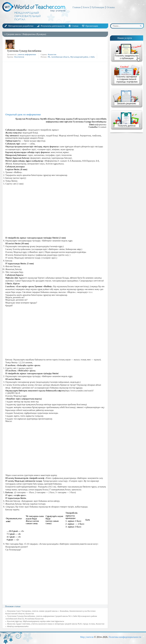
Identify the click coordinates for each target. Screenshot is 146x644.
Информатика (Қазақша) (34, 34)
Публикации (98, 7)
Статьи (75, 26)
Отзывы (111, 7)
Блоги (86, 7)
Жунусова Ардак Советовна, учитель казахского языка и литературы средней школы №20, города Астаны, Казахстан (56, 624)
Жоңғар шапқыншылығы (18, 626)
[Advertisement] (56, 87)
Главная (77, 7)
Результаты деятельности (53, 26)
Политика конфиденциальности (125, 637)
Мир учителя (87, 637)
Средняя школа (13, 34)
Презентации (92, 26)
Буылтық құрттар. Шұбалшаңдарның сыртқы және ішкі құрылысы (36, 621)
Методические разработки (21, 26)
